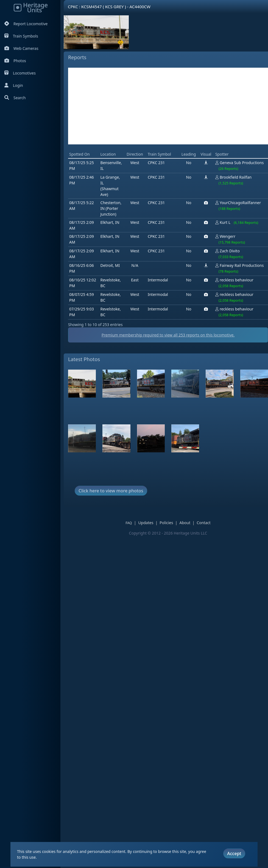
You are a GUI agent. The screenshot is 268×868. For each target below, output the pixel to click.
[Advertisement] (168, 106)
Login (14, 85)
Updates (146, 523)
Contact (204, 523)
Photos (15, 61)
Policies (166, 523)
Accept (234, 853)
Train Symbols (21, 36)
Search (15, 98)
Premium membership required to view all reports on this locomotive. (168, 335)
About (185, 523)
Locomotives (20, 73)
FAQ (129, 523)
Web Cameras (21, 48)
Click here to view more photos (111, 491)
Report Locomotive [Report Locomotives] (26, 24)
